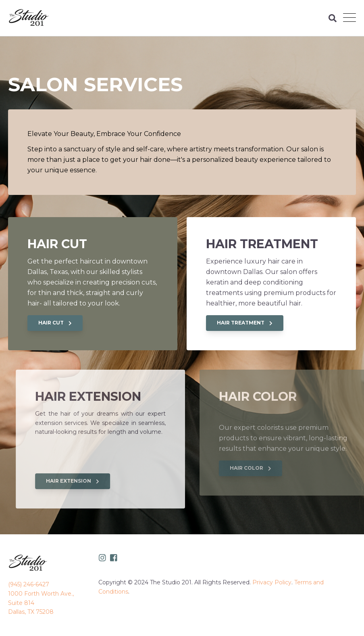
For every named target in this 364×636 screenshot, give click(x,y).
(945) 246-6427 (29, 584)
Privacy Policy (272, 582)
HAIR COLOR (275, 468)
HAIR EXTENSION (94, 481)
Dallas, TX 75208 (31, 612)
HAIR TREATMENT (245, 323)
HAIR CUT (55, 323)
